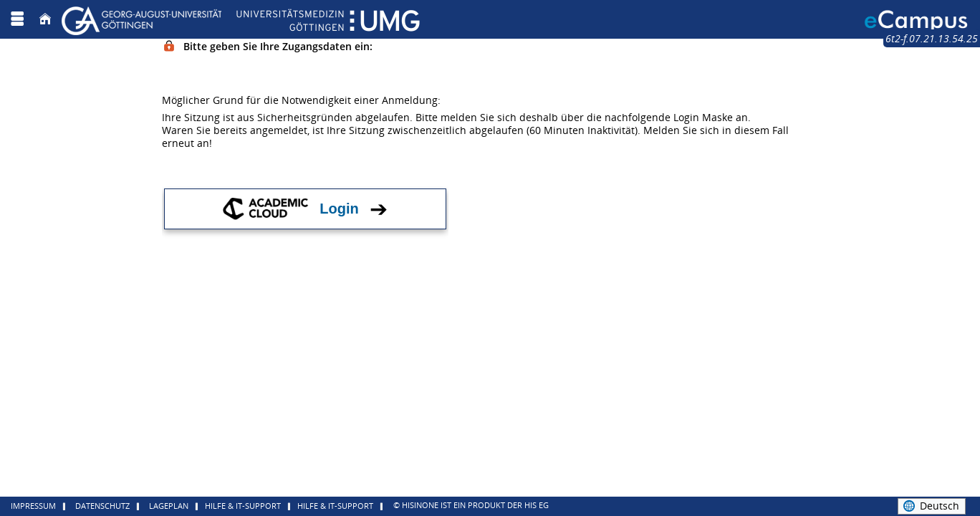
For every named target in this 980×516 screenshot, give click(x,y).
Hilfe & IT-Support (243, 506)
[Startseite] (45, 19)
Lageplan (169, 506)
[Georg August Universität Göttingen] (241, 19)
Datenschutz (102, 506)
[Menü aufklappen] (17, 19)
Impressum (33, 506)
